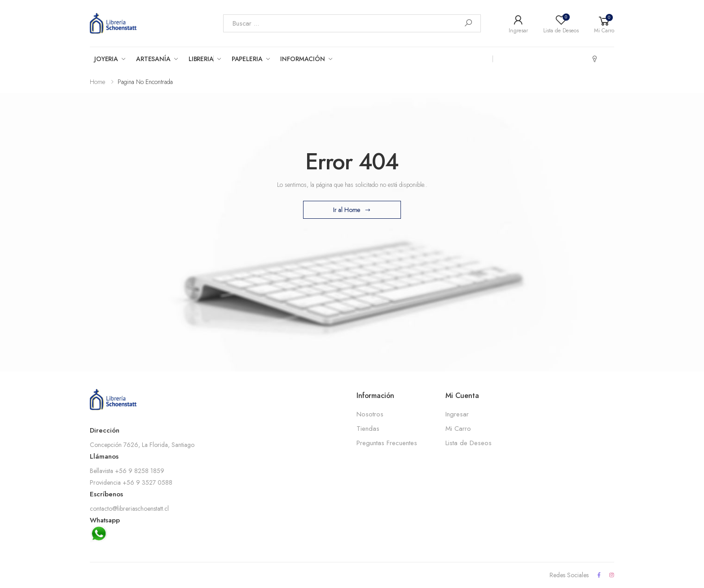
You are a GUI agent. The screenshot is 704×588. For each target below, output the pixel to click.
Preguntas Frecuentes (387, 443)
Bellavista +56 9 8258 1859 (127, 471)
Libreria (201, 59)
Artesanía (153, 59)
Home (97, 82)
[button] (604, 23)
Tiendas (368, 429)
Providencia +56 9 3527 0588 (131, 482)
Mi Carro (458, 429)
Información (302, 59)
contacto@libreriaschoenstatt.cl (129, 508)
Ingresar (457, 414)
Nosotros (370, 414)
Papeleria (247, 59)
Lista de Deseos (469, 443)
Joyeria (106, 59)
